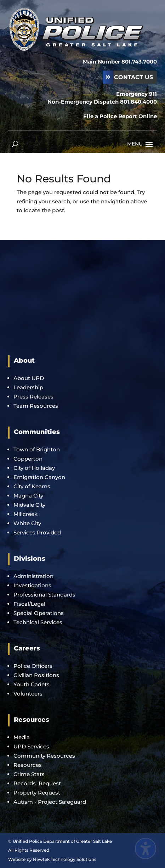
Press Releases (33, 397)
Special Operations (39, 613)
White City (27, 523)
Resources (28, 765)
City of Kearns (32, 486)
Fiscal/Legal (29, 604)
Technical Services (38, 622)
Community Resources (44, 756)
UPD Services (31, 746)
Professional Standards (44, 595)
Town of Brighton (37, 449)
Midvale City (29, 505)
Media (22, 737)
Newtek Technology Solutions (65, 859)
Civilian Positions (36, 675)
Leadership (28, 387)
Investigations (32, 585)
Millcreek (26, 514)
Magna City (28, 496)
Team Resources (36, 406)
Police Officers (33, 666)
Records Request (37, 783)
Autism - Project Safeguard (50, 802)
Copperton (28, 459)
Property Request (37, 793)
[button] (149, 144)
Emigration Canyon (40, 477)
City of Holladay (34, 468)
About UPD (29, 378)
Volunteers (28, 694)
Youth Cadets (32, 684)
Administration (33, 576)
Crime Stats (29, 774)
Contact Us (133, 77)
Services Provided (37, 532)
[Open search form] (15, 144)
